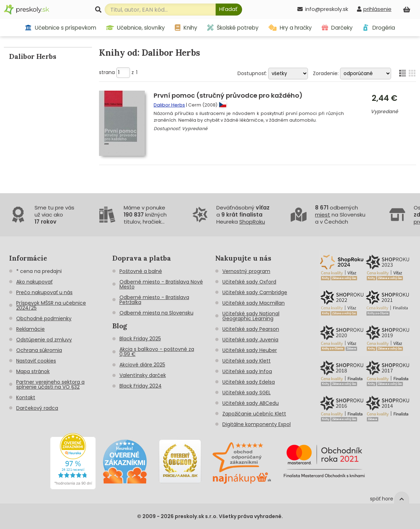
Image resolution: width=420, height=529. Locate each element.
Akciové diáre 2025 (142, 365)
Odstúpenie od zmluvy (44, 340)
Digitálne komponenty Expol (257, 424)
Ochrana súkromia (39, 350)
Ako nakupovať (34, 282)
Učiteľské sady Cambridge (255, 292)
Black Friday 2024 (141, 386)
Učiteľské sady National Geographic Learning (251, 316)
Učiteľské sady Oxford (249, 282)
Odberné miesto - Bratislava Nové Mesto (161, 284)
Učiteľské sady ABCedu (251, 403)
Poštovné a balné (141, 271)
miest (323, 215)
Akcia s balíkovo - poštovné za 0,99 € (157, 352)
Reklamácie (30, 329)
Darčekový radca (37, 408)
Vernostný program (246, 271)
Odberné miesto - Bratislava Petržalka (154, 300)
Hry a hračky (290, 28)
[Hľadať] (229, 10)
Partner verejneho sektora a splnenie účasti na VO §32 (50, 384)
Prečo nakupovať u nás (44, 292)
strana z (118, 72)
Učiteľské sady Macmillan (254, 303)
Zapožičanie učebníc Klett (254, 414)
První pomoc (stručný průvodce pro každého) (228, 95)
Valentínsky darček (143, 375)
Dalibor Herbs (169, 105)
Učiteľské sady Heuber (250, 350)
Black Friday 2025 (140, 339)
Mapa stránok (33, 371)
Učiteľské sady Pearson (251, 329)
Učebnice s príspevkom (60, 28)
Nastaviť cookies (36, 361)
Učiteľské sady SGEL (246, 393)
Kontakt (26, 397)
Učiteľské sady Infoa (247, 371)
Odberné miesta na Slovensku (156, 313)
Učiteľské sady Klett (246, 361)
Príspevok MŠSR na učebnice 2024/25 (51, 305)
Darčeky (337, 28)
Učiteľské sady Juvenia (250, 340)
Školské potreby (233, 28)
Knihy (186, 28)
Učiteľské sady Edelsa (249, 382)
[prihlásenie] (374, 9)
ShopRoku (252, 222)
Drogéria (379, 28)
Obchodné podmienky (44, 318)
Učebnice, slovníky (136, 28)
